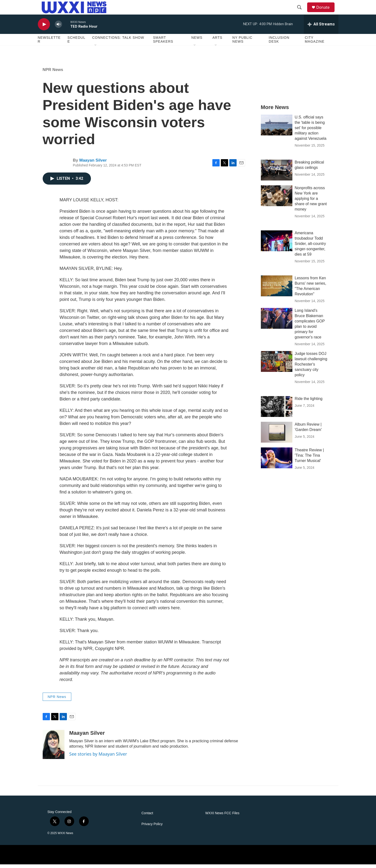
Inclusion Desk (279, 43)
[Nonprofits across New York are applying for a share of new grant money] (277, 199)
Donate (326, 9)
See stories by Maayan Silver (98, 758)
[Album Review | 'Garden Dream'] (277, 436)
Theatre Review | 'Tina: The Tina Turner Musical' (309, 459)
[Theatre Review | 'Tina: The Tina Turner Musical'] (277, 461)
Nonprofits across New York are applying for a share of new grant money (311, 202)
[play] (44, 28)
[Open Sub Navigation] (96, 49)
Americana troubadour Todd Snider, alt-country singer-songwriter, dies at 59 (310, 247)
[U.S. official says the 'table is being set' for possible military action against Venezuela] (277, 129)
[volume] (58, 28)
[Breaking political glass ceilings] (277, 174)
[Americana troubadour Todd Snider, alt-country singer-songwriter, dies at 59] (277, 244)
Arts (217, 41)
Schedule (76, 43)
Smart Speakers (163, 43)
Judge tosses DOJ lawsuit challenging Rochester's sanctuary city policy (311, 368)
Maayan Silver (93, 164)
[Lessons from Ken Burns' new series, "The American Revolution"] (277, 289)
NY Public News (243, 43)
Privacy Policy (152, 828)
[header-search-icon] (302, 9)
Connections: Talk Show (118, 41)
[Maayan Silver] (54, 748)
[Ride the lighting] (277, 410)
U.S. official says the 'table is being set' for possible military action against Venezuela (311, 131)
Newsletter (49, 43)
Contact (147, 817)
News (197, 41)
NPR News (53, 73)
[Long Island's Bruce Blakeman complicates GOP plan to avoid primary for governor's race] (277, 322)
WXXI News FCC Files (222, 817)
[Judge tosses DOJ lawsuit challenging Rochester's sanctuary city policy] (277, 365)
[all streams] (321, 28)
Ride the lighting (309, 402)
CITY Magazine (315, 43)
